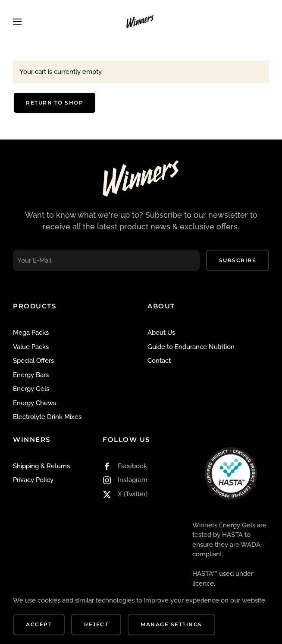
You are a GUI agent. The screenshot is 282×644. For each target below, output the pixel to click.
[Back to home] (141, 22)
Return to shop (55, 103)
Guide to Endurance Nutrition (191, 347)
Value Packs (31, 347)
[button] (17, 22)
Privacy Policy (33, 480)
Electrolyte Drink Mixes (47, 417)
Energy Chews (34, 403)
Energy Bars (31, 375)
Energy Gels (31, 389)
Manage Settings (171, 624)
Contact (159, 361)
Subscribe (238, 260)
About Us (161, 333)
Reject (96, 624)
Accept (39, 624)
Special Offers (33, 361)
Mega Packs (31, 333)
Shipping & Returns (41, 466)
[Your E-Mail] (106, 260)
